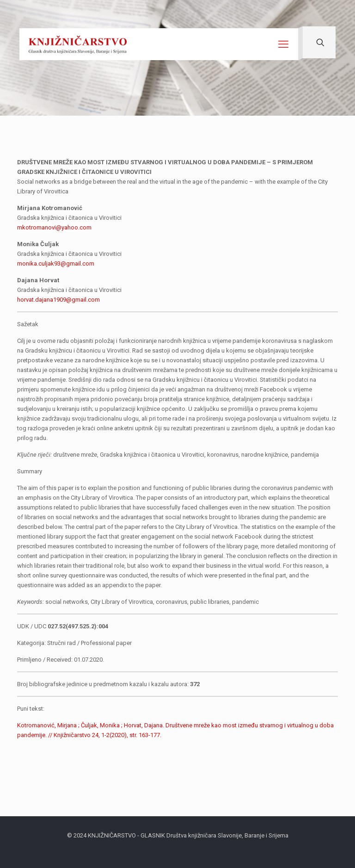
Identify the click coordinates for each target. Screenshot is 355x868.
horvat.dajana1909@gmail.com (58, 300)
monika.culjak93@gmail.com (56, 263)
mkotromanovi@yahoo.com (54, 227)
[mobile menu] (283, 44)
